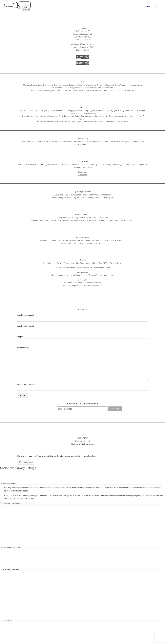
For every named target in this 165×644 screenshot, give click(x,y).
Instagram (83, 172)
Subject (83, 339)
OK (20, 462)
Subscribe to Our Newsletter (82, 404)
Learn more (28, 462)
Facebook (82, 175)
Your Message (83, 363)
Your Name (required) (83, 318)
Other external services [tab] (10, 569)
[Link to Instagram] (155, 6)
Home (147, 6)
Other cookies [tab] (6, 620)
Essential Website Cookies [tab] (11, 503)
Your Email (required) (83, 329)
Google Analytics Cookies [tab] (11, 547)
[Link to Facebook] (160, 6)
